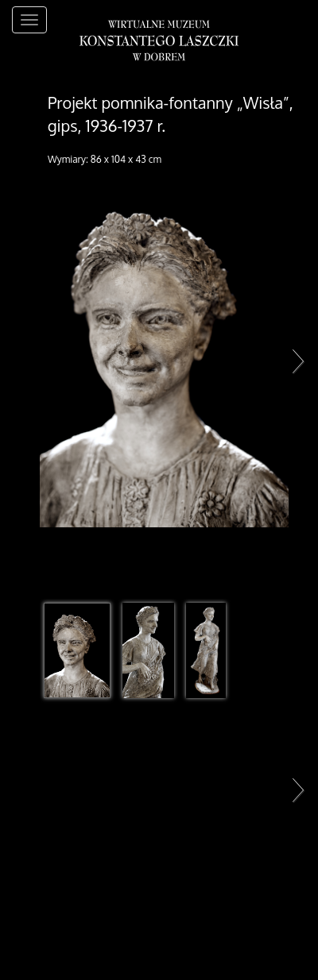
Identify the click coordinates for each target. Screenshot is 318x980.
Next (294, 361)
